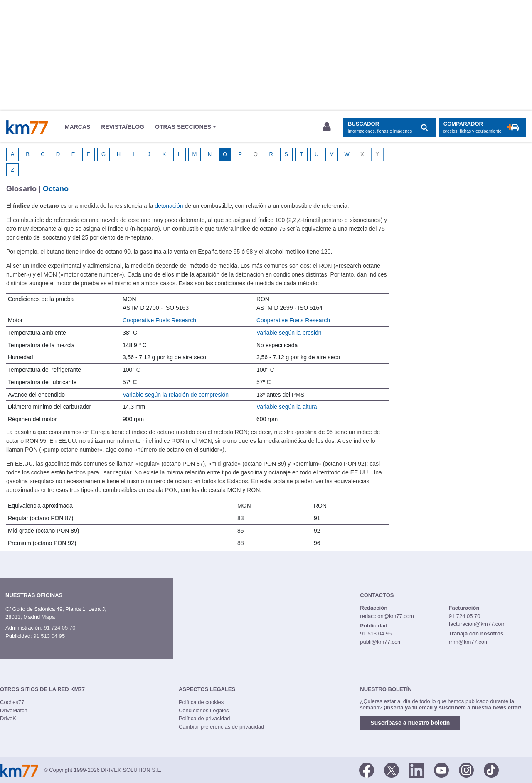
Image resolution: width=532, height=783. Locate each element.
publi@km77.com (381, 642)
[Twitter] (392, 769)
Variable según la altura (287, 407)
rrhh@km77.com (469, 642)
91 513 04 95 (49, 636)
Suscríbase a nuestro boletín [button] (410, 723)
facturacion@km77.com (477, 624)
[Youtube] (441, 769)
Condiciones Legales (204, 710)
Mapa (48, 617)
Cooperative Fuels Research (159, 320)
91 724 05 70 (59, 628)
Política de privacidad (204, 718)
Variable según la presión (289, 333)
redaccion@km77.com (387, 616)
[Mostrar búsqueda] (390, 127)
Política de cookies (201, 702)
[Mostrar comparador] (482, 127)
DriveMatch (14, 710)
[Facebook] (367, 769)
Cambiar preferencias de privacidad (221, 727)
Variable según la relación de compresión (176, 395)
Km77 (27, 127)
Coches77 (12, 702)
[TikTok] (491, 769)
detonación (169, 206)
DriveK (8, 718)
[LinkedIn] (416, 769)
